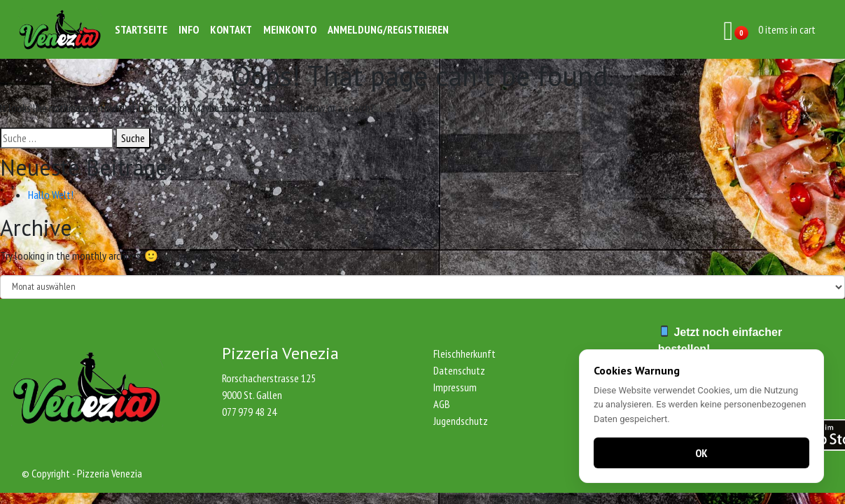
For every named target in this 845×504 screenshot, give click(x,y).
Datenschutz (459, 370)
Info (189, 29)
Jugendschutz (461, 421)
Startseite (141, 29)
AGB (442, 404)
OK (701, 453)
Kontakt (231, 29)
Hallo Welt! (51, 195)
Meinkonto (290, 29)
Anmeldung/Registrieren (388, 29)
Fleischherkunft (465, 353)
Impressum (455, 387)
